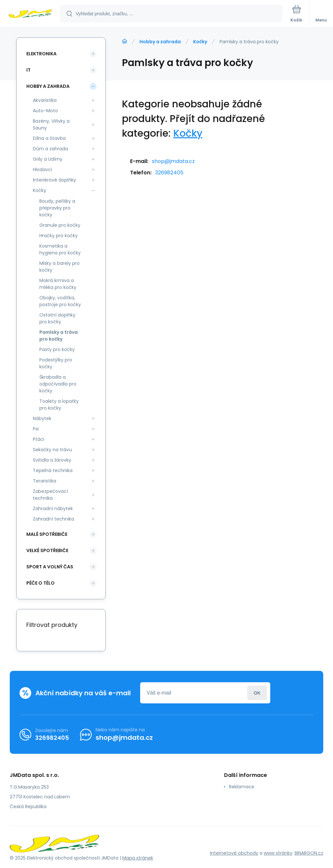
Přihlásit (257, 693)
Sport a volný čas (50, 567)
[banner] (30, 14)
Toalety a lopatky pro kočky (59, 405)
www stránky (278, 853)
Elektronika (41, 54)
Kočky (200, 42)
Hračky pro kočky (59, 236)
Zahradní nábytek (53, 509)
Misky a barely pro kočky (60, 267)
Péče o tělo (40, 583)
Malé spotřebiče (47, 534)
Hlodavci (42, 170)
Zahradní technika (53, 519)
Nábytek (42, 418)
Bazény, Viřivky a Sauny (51, 124)
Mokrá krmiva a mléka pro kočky (58, 284)
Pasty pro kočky (57, 349)
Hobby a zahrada (160, 42)
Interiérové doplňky (54, 180)
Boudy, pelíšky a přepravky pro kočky (57, 208)
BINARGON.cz (309, 853)
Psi (36, 429)
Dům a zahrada (50, 149)
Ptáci (39, 439)
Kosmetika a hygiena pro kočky (60, 249)
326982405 (169, 173)
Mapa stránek (138, 858)
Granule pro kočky (60, 225)
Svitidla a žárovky (52, 460)
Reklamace (242, 787)
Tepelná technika (53, 470)
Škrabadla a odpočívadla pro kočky (58, 384)
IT (28, 70)
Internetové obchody (234, 853)
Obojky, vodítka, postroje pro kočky (60, 301)
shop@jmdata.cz (173, 161)
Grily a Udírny (48, 159)
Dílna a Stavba (49, 138)
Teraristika (45, 481)
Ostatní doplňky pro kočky (57, 318)
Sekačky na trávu (52, 450)
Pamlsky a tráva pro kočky (59, 336)
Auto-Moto (45, 111)
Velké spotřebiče (47, 550)
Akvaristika (45, 100)
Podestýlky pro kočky (56, 363)
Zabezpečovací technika (50, 495)
